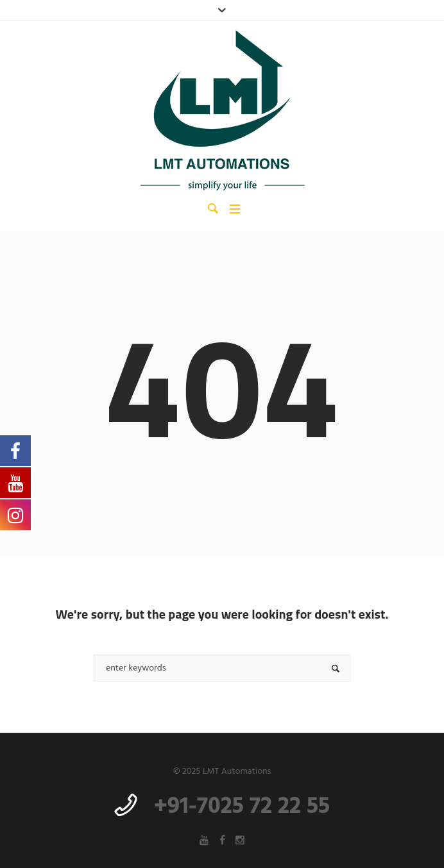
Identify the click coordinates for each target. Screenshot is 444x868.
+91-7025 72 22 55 (242, 807)
